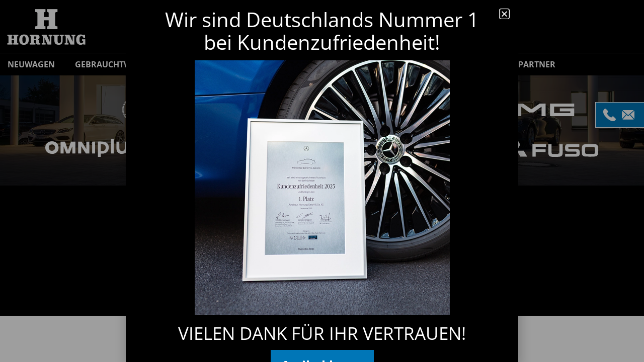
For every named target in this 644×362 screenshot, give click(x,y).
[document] (322, 181)
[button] (504, 14)
